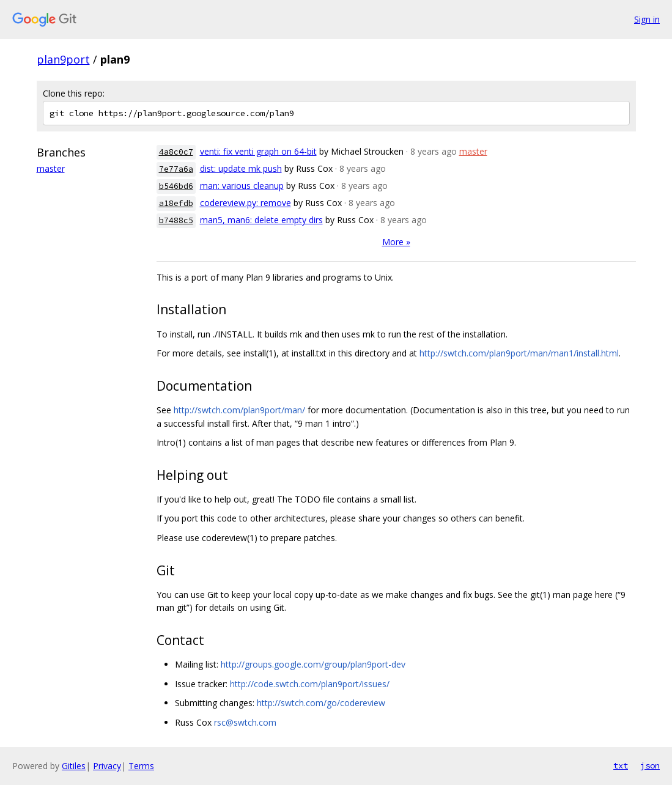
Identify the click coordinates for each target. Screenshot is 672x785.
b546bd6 (176, 186)
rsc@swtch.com (245, 722)
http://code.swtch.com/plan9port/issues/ (310, 684)
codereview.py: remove (246, 203)
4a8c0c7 (176, 152)
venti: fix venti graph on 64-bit (258, 151)
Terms (141, 766)
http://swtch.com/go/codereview (321, 703)
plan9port (63, 59)
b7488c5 (176, 220)
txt (621, 765)
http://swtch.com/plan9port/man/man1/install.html (519, 353)
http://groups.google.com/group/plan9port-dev (313, 664)
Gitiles (74, 766)
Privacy (107, 766)
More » (396, 242)
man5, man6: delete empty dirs (261, 220)
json (650, 765)
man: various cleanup (242, 186)
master (51, 168)
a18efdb (176, 203)
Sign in (647, 19)
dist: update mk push (241, 168)
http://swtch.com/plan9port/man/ (239, 410)
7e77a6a (176, 169)
